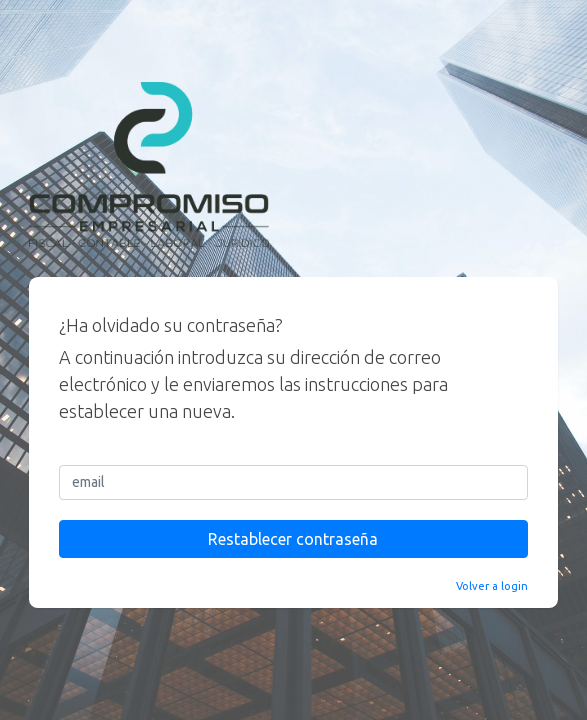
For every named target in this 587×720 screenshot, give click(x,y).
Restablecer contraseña (293, 539)
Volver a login (492, 586)
